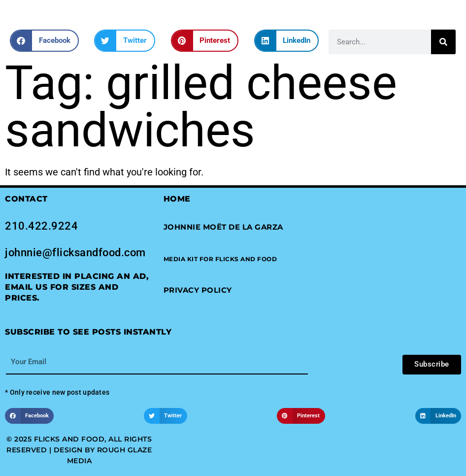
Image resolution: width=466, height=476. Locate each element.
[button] (44, 41)
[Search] (443, 42)
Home (177, 199)
